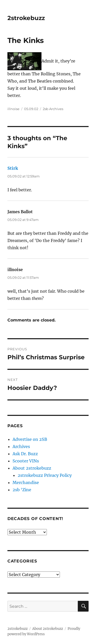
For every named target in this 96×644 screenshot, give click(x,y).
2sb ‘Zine (22, 490)
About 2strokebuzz (32, 468)
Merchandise (26, 482)
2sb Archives (53, 109)
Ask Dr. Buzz (25, 454)
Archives (21, 446)
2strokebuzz (26, 18)
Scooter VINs (26, 461)
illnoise (13, 109)
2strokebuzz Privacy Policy (45, 475)
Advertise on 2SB (30, 439)
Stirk (13, 168)
